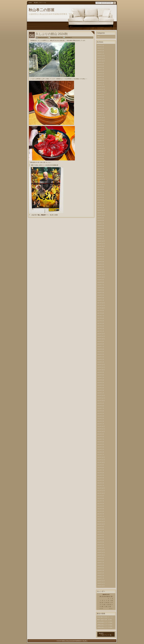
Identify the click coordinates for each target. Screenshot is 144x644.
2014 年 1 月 (101, 424)
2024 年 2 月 (101, 112)
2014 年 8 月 (101, 406)
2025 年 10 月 (101, 61)
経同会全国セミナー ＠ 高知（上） (105, 628)
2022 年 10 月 (101, 154)
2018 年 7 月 (101, 285)
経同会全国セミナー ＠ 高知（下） (105, 623)
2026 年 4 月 (101, 46)
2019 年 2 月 (101, 267)
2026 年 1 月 (101, 53)
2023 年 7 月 (101, 130)
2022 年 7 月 (101, 161)
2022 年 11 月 (101, 151)
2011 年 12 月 (101, 488)
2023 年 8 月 (101, 128)
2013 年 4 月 (101, 447)
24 (112, 605)
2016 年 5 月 (101, 352)
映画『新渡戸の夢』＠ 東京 (105, 620)
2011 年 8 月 (101, 498)
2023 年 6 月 (101, 133)
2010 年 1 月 (101, 547)
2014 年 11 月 (101, 398)
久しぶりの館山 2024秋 (52, 34)
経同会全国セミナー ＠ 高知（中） (105, 625)
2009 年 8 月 (101, 560)
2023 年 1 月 (101, 146)
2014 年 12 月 (101, 395)
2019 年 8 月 (101, 251)
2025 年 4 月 (101, 76)
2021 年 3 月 (101, 202)
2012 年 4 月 (101, 478)
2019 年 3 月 (101, 264)
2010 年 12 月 (101, 519)
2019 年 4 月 (101, 262)
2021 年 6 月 (101, 195)
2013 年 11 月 (101, 429)
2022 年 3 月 (101, 172)
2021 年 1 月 (101, 208)
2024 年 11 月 (101, 89)
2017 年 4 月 (101, 323)
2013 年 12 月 (101, 426)
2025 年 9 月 (101, 64)
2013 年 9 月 (101, 434)
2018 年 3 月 (101, 295)
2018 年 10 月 (101, 277)
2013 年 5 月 (101, 444)
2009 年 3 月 (101, 573)
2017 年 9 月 (101, 311)
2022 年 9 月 (101, 156)
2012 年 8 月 (101, 468)
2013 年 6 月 (101, 442)
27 (104, 607)
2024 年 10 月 (101, 92)
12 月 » (111, 609)
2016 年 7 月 (101, 347)
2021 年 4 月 (101, 200)
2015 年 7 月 (101, 377)
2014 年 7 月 (101, 408)
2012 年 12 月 (101, 457)
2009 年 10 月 (101, 555)
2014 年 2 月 (101, 421)
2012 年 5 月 (101, 475)
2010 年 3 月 (101, 542)
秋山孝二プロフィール (40, 3)
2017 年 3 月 (101, 326)
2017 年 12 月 (101, 303)
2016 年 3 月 (101, 357)
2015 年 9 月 (101, 372)
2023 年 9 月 (101, 125)
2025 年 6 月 (101, 71)
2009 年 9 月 (101, 558)
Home (30, 3)
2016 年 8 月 (101, 344)
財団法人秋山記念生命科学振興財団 (71, 641)
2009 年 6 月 (101, 565)
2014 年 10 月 (101, 401)
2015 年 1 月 (101, 393)
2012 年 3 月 (101, 480)
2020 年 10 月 (101, 215)
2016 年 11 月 (101, 336)
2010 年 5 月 (101, 537)
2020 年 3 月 (101, 233)
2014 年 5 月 (101, 413)
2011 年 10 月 (101, 493)
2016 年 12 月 (101, 334)
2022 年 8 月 (101, 159)
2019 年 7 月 (101, 254)
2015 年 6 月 (101, 380)
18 (100, 605)
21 (106, 605)
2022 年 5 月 (101, 166)
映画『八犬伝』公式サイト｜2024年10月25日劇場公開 (45, 165)
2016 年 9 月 (101, 341)
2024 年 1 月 (101, 115)
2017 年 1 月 (101, 331)
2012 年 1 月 (101, 486)
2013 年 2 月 (101, 452)
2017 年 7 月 (101, 316)
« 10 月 (101, 609)
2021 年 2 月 (101, 205)
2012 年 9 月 (101, 465)
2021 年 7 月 (101, 192)
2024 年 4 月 (101, 107)
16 (110, 603)
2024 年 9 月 (101, 94)
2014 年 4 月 (101, 416)
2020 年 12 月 (101, 210)
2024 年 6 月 (101, 102)
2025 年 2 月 (101, 82)
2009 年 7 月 (101, 563)
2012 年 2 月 (101, 483)
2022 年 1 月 (101, 177)
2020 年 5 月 (101, 228)
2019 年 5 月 (101, 259)
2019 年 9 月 (101, 249)
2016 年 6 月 (101, 349)
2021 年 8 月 (101, 190)
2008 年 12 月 (101, 581)
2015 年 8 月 (101, 375)
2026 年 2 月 (101, 51)
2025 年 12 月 (101, 56)
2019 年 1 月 (101, 269)
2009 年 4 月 (101, 570)
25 (100, 607)
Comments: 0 (69, 37)
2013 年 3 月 (101, 450)
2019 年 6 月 (101, 257)
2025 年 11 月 (101, 58)
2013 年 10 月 (101, 431)
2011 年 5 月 (101, 506)
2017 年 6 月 (101, 318)
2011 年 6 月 (101, 504)
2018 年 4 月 (101, 293)
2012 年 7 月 (101, 470)
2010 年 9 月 (101, 527)
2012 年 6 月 (101, 473)
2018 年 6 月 (101, 287)
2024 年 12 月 (101, 87)
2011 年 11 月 (101, 491)
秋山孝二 (85, 641)
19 (102, 605)
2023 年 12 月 (101, 118)
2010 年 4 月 (101, 540)
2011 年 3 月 (101, 511)
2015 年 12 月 (101, 365)
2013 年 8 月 (101, 437)
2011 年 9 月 (101, 496)
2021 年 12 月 (101, 179)
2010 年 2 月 (101, 545)
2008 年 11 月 (101, 583)
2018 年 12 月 (101, 272)
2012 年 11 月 (101, 460)
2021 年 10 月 (101, 184)
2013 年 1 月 (101, 455)
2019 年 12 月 (101, 241)
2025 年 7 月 (101, 69)
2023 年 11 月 (101, 120)
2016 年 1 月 (101, 362)
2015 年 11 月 (101, 367)
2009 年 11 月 (101, 552)
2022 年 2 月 (101, 174)
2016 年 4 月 (101, 354)
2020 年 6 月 (101, 226)
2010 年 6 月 (101, 534)
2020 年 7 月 (101, 223)
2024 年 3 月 (101, 110)
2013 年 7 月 (101, 439)
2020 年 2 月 (101, 236)
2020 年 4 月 (101, 231)
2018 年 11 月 (101, 275)
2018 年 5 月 (101, 290)
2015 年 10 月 (101, 370)
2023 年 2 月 (101, 143)
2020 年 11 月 (101, 213)
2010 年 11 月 (101, 522)
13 (104, 603)
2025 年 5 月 (101, 74)
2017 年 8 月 (101, 313)
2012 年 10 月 (101, 462)
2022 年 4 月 (101, 169)
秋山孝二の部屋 (42, 10)
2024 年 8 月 (101, 97)
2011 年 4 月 (101, 509)
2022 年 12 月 (101, 148)
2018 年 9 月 (101, 280)
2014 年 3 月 (101, 419)
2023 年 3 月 (101, 141)
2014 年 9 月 (101, 403)
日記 (61, 37)
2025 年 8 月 (101, 66)
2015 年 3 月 (101, 388)
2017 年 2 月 (101, 329)
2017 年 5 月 (101, 321)
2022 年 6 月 (101, 164)
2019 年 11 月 (101, 244)
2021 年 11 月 (101, 182)
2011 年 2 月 (101, 514)
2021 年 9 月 (101, 187)
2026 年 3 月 (101, 48)
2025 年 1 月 (101, 84)
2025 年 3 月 (101, 79)
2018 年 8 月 (101, 282)
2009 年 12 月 (101, 550)
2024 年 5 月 (101, 105)
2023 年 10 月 (101, 123)
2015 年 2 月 (101, 390)
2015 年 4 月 (101, 385)
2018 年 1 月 (101, 300)
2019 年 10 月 (101, 246)
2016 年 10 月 (101, 339)
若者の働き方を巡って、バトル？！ (105, 617)
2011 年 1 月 (101, 516)
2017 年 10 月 (101, 308)
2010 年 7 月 (101, 532)
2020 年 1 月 (101, 239)
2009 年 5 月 (101, 568)
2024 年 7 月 (101, 100)
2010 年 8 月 (101, 529)
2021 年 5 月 (101, 197)
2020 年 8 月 (101, 221)
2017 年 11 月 (101, 305)
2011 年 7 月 (101, 501)
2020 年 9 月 (101, 218)
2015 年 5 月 (101, 383)
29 (108, 607)
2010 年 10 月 (101, 524)
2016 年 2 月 (101, 359)
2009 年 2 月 (101, 576)
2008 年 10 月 (101, 586)
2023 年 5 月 (101, 136)
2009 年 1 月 (101, 578)
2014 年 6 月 (101, 411)
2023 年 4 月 (101, 138)
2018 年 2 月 (101, 298)
